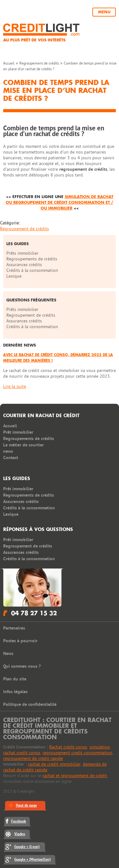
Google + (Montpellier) (33, 860)
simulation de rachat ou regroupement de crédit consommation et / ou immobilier (60, 202)
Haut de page (26, 806)
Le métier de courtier (23, 445)
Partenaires (14, 628)
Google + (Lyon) (27, 847)
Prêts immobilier (22, 253)
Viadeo (20, 834)
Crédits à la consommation (32, 270)
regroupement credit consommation (77, 753)
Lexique (14, 276)
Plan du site (15, 679)
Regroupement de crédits (39, 63)
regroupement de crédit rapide (33, 758)
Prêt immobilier (18, 432)
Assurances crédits (24, 265)
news (8, 451)
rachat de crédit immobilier (54, 764)
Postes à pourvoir (20, 641)
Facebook (19, 821)
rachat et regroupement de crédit (75, 776)
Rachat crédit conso (68, 747)
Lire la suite (15, 386)
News (8, 654)
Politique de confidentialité (30, 704)
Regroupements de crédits (32, 259)
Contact (11, 458)
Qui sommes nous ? (22, 666)
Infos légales (15, 692)
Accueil (9, 63)
